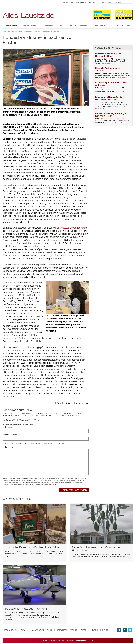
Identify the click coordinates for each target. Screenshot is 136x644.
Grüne (64, 413)
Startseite (7, 32)
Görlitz (72, 413)
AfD (4, 413)
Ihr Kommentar (9, 447)
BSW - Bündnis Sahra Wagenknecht (23, 413)
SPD (57, 415)
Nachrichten (17, 32)
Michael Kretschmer (37, 415)
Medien (6, 415)
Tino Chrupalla (67, 415)
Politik (50, 415)
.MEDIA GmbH (87, 640)
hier (32, 485)
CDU (57, 413)
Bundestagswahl (46, 413)
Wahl (77, 415)
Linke (79, 413)
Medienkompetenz (19, 415)
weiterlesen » (107, 63)
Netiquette (52, 485)
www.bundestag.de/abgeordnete (70, 228)
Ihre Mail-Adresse (10, 435)
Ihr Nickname (8, 427)
